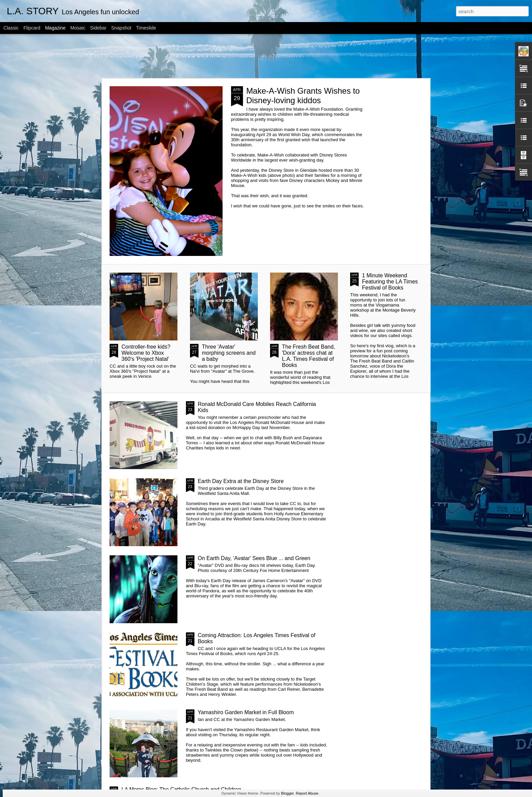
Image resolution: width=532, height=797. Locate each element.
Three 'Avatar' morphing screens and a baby (229, 353)
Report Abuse (307, 793)
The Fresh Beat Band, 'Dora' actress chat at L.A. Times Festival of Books (309, 356)
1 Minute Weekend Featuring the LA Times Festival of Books (390, 282)
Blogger (287, 793)
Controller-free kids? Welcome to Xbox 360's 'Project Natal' (146, 353)
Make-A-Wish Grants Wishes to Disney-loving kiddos (303, 96)
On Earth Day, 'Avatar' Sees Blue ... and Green (254, 558)
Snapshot (121, 28)
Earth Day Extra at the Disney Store (241, 481)
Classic (11, 28)
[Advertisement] (266, 56)
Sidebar (98, 28)
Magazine (55, 28)
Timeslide (146, 28)
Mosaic (78, 28)
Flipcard (32, 28)
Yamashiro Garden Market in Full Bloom (246, 712)
